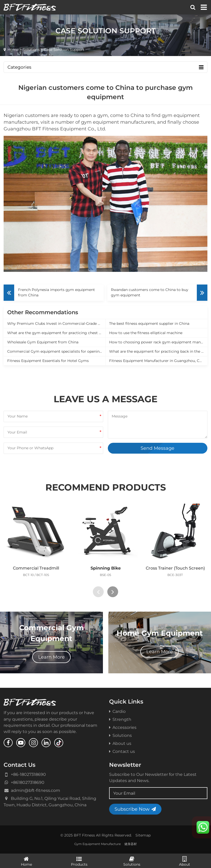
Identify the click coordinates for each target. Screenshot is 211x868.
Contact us (122, 751)
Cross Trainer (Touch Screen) (175, 568)
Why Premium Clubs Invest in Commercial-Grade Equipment (56, 323)
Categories (105, 67)
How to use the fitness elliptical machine (146, 333)
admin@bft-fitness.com (35, 790)
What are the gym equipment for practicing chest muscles (56, 333)
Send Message (157, 448)
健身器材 (131, 844)
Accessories (123, 727)
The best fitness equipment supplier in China (149, 323)
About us (120, 743)
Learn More (51, 657)
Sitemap (143, 835)
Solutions (31, 50)
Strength (120, 719)
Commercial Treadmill (36, 568)
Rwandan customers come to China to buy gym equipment (150, 292)
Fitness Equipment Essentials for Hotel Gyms (48, 361)
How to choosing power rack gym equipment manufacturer (158, 342)
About (185, 861)
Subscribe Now (135, 809)
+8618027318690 (28, 782)
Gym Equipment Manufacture (98, 844)
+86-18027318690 (28, 774)
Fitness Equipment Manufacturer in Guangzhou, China (158, 361)
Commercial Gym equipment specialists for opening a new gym (56, 351)
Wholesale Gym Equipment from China (43, 342)
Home (13, 50)
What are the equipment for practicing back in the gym (158, 351)
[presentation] (98, 592)
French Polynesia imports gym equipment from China (56, 292)
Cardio (117, 711)
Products (79, 861)
